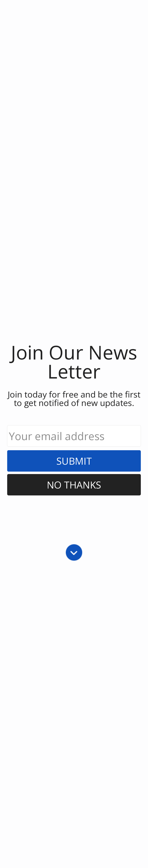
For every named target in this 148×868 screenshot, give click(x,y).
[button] (74, 362)
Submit (74, 461)
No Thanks (74, 485)
